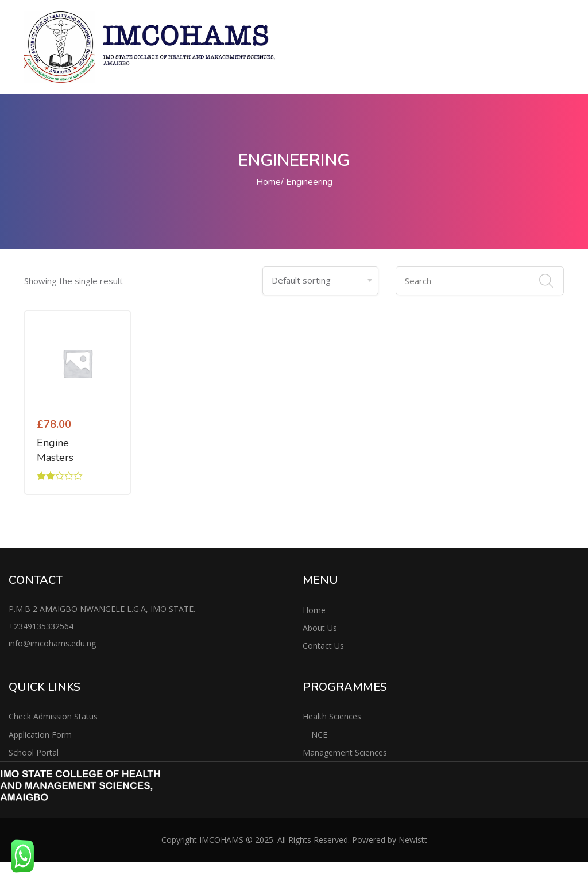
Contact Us (323, 646)
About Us (320, 628)
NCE (319, 735)
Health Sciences (332, 716)
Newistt (413, 840)
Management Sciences (345, 752)
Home (268, 182)
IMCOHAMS (221, 840)
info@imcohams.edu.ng (52, 643)
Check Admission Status (53, 716)
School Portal (34, 752)
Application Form (40, 735)
